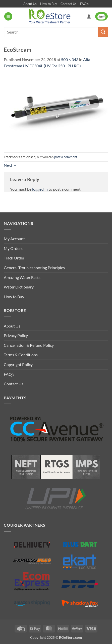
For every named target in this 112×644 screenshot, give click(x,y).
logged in (40, 189)
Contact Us (69, 4)
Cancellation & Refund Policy (29, 345)
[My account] (89, 16)
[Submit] (103, 32)
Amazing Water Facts (22, 277)
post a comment (66, 157)
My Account (14, 239)
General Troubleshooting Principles (34, 268)
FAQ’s (84, 4)
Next (10, 165)
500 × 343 (70, 59)
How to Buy (49, 4)
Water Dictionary (19, 287)
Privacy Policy (16, 335)
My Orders (13, 248)
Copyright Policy (18, 364)
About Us (30, 4)
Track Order (14, 258)
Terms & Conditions (21, 355)
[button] (8, 16)
